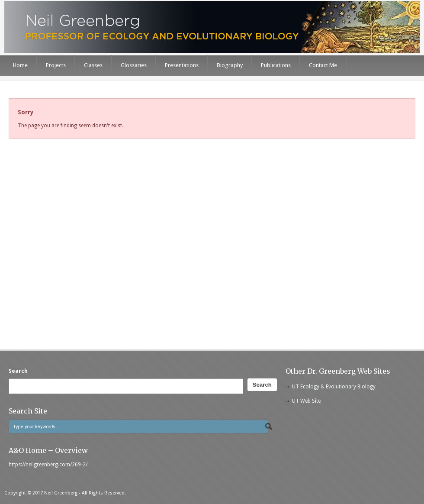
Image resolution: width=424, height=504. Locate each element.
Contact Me (323, 65)
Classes (93, 65)
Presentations (182, 65)
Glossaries (134, 65)
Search (18, 371)
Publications (276, 65)
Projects (56, 65)
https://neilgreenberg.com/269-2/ (48, 465)
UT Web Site (306, 401)
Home (20, 65)
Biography (230, 65)
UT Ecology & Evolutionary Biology (334, 387)
